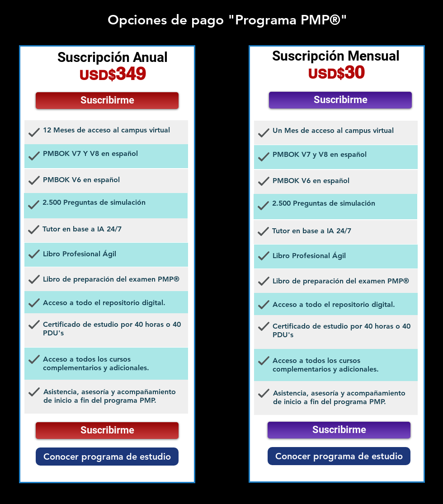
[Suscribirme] (107, 101)
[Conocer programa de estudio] (107, 457)
